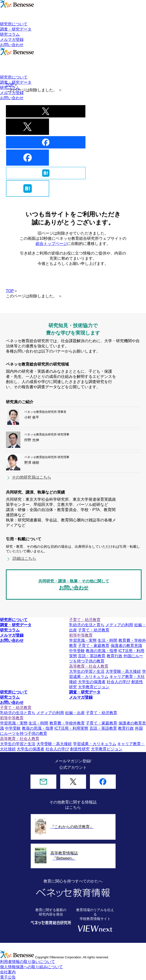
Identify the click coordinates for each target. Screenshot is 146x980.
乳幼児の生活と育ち (87, 625)
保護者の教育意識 (126, 646)
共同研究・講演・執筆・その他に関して (74, 585)
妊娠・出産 (75, 713)
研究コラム (10, 34)
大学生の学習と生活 (87, 671)
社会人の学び (118, 682)
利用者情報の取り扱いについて (28, 962)
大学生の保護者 (92, 682)
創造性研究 (80, 749)
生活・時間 (107, 640)
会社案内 (8, 972)
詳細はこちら (24, 558)
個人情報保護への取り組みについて (31, 967)
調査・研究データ (16, 29)
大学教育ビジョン (94, 687)
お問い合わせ (12, 45)
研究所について (14, 24)
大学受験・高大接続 (123, 671)
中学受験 (77, 651)
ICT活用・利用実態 (71, 728)
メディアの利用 (119, 625)
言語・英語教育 (92, 656)
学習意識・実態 (83, 640)
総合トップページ (51, 244)
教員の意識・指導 (102, 651)
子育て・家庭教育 (94, 646)
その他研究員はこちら (31, 477)
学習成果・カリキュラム (95, 744)
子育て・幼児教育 (94, 630)
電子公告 (8, 977)
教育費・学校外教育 (67, 723)
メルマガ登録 (12, 40)
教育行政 (115, 656)
